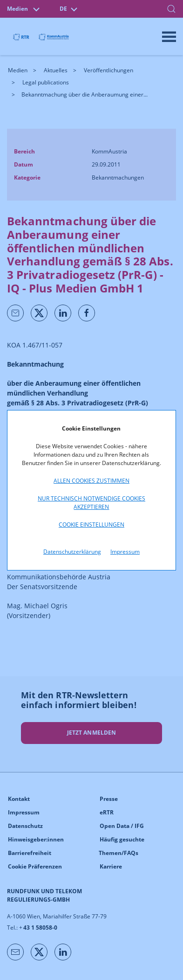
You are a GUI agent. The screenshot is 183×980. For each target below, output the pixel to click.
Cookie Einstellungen (91, 525)
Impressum (125, 552)
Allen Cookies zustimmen (91, 481)
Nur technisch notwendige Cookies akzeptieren (91, 503)
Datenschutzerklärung (72, 552)
